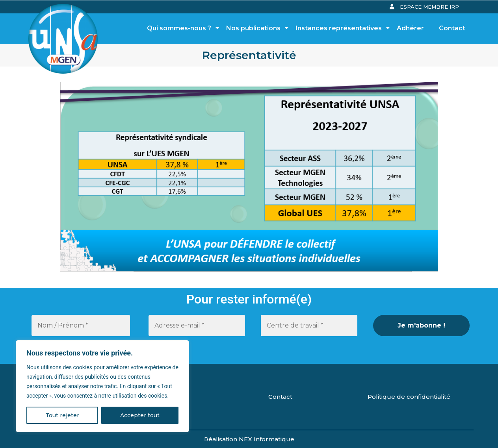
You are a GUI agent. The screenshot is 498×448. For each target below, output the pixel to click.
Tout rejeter (62, 415)
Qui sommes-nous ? (181, 28)
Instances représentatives (341, 28)
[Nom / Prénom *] (81, 326)
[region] (102, 386)
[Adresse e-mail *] (197, 326)
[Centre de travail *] (309, 326)
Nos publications (256, 28)
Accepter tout (140, 415)
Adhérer (410, 28)
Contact (452, 28)
